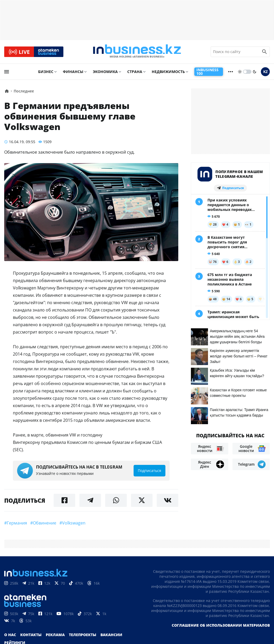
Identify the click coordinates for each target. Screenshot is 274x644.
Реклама (55, 635)
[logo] (137, 52)
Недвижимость (168, 73)
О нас (10, 635)
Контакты (31, 635)
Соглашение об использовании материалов (221, 626)
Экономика (105, 73)
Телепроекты (83, 635)
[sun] (240, 73)
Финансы (73, 73)
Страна (135, 73)
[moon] (255, 73)
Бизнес (46, 73)
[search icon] (265, 52)
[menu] (7, 73)
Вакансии (111, 635)
